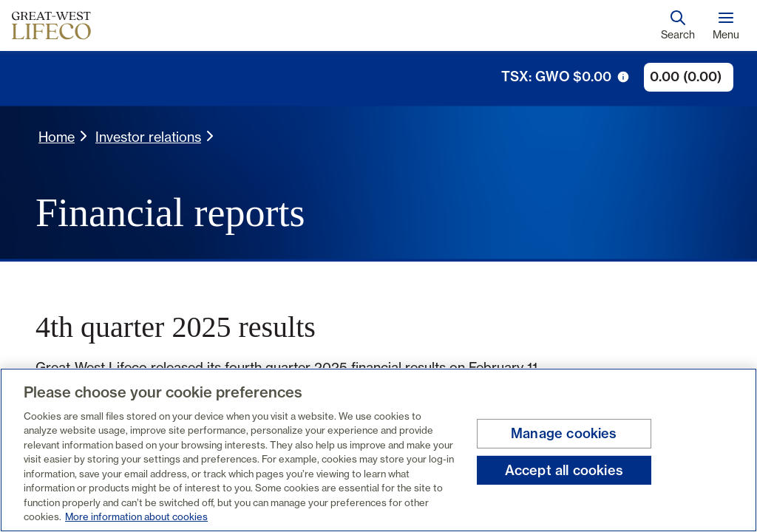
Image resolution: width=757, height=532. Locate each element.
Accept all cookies (564, 470)
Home (57, 137)
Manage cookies (564, 433)
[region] (378, 450)
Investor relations (148, 137)
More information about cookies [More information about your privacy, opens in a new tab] (136, 516)
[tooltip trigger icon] (623, 77)
